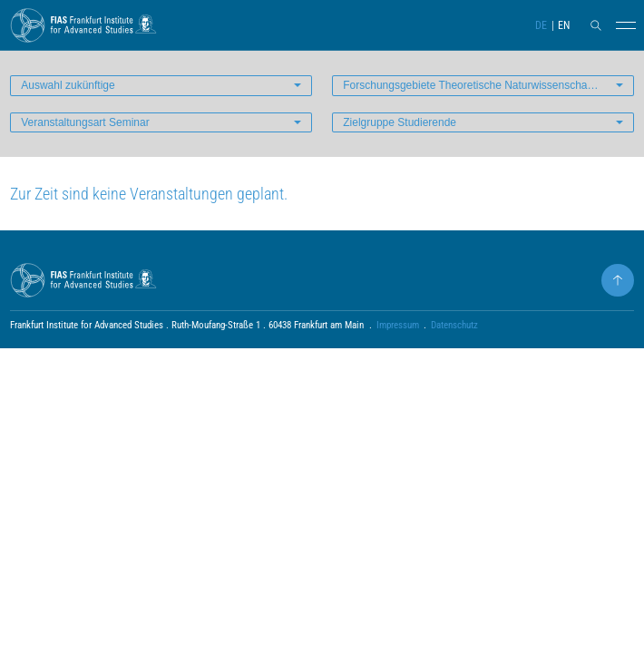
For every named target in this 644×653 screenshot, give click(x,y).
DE (541, 25)
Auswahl (68, 85)
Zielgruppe (400, 122)
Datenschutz (454, 325)
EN (564, 25)
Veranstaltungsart (85, 122)
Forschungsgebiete (474, 85)
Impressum (398, 325)
